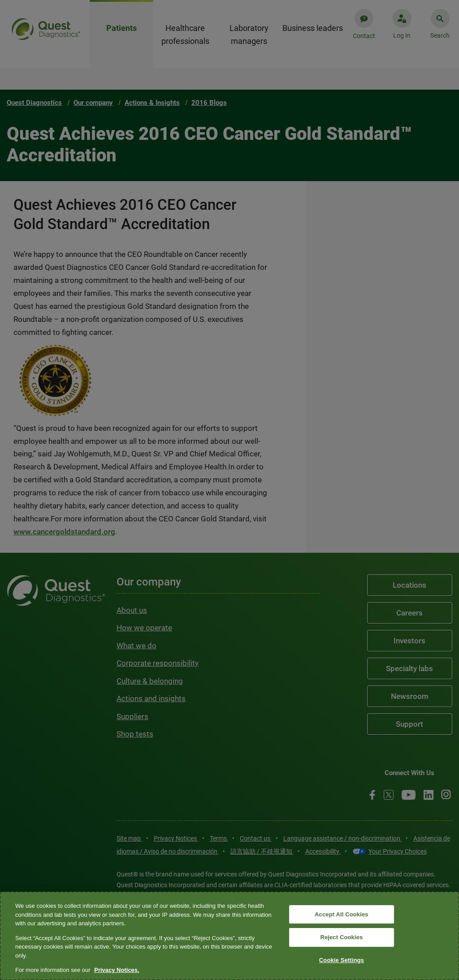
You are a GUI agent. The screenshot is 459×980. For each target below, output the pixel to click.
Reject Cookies (341, 937)
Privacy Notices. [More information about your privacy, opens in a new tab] (117, 970)
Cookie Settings (342, 960)
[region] (229, 936)
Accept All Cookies (342, 914)
